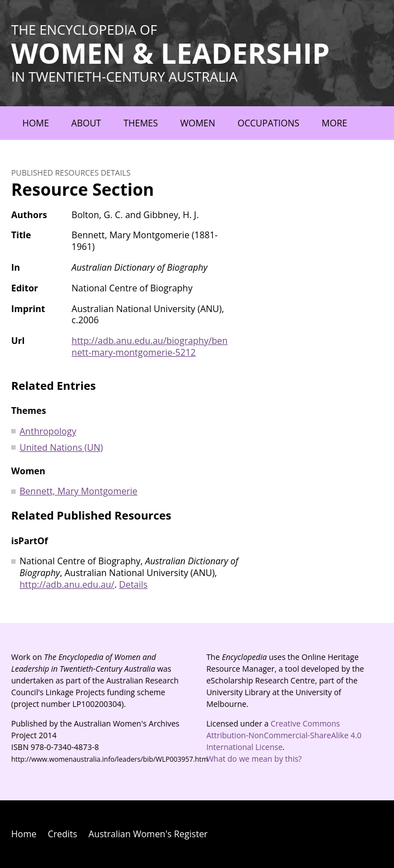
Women (198, 123)
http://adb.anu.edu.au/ (67, 584)
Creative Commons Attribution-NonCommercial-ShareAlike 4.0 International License (284, 735)
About (86, 123)
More (335, 123)
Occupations (269, 123)
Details (133, 584)
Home (36, 123)
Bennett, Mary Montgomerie (79, 491)
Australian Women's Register (148, 834)
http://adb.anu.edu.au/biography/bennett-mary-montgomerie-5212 (149, 346)
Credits (62, 834)
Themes (141, 123)
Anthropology (48, 431)
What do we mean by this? (254, 759)
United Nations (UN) (61, 447)
